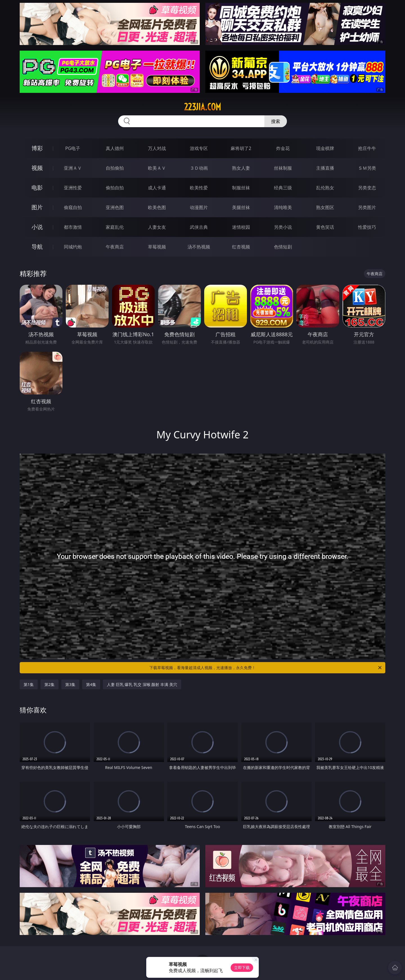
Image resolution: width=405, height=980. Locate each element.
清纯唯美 (283, 207)
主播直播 (325, 168)
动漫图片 (199, 207)
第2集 (49, 684)
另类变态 (367, 188)
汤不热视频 (199, 247)
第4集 (91, 684)
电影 (37, 188)
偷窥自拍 (73, 207)
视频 (37, 168)
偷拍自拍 (115, 188)
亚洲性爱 (73, 188)
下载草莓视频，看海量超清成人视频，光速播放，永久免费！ (266, 668)
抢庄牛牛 (367, 148)
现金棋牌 (325, 148)
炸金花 (283, 148)
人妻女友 (157, 227)
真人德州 (115, 148)
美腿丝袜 (241, 207)
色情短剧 (283, 247)
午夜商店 (115, 247)
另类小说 (283, 227)
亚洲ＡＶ (73, 168)
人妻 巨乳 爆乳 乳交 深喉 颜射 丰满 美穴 (142, 684)
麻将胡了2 (241, 148)
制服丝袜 (241, 188)
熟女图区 (325, 207)
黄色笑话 (325, 227)
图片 (37, 207)
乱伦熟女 (325, 188)
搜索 (276, 121)
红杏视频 (241, 247)
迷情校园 (241, 227)
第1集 (29, 684)
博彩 (37, 148)
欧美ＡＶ (157, 168)
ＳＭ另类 (367, 168)
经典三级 (283, 188)
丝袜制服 (283, 168)
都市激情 (73, 227)
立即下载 (242, 967)
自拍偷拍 (115, 168)
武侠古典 (199, 227)
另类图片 (367, 207)
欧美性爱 (199, 188)
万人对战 (157, 148)
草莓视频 (157, 247)
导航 (37, 247)
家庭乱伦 (115, 227)
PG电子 (73, 148)
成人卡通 (157, 188)
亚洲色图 (115, 207)
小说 (37, 227)
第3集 (70, 684)
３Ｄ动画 (199, 168)
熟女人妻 (241, 168)
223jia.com (202, 107)
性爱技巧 (367, 227)
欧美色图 (157, 207)
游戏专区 (199, 148)
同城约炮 (73, 247)
